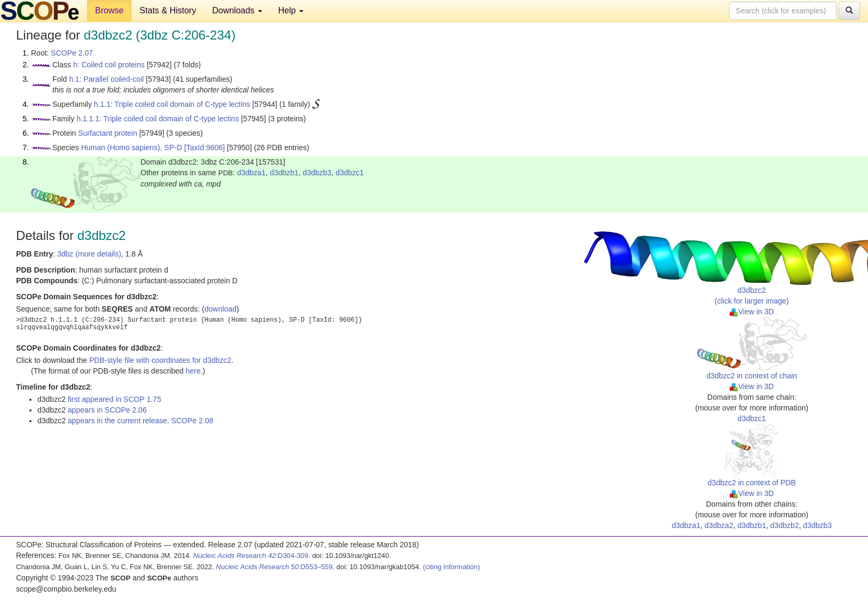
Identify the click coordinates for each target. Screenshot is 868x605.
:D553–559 (274, 567)
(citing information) (452, 567)
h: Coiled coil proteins (109, 65)
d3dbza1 (252, 173)
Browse (109, 10)
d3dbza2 (719, 525)
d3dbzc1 (350, 173)
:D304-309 (251, 556)
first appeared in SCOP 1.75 (115, 399)
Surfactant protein (108, 133)
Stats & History (168, 10)
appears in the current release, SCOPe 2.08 (140, 421)
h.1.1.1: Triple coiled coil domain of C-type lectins (158, 119)
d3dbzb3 (317, 173)
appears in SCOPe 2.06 (107, 410)
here (193, 371)
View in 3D (752, 312)
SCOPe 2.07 (72, 53)
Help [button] (291, 10)
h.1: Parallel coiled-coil (106, 79)
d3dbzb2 (785, 525)
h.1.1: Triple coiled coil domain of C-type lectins (172, 104)
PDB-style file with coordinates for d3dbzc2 (160, 360)
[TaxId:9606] (205, 148)
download (221, 309)
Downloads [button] (237, 10)
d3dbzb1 (284, 173)
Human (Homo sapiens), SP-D (132, 148)
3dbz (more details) (89, 254)
